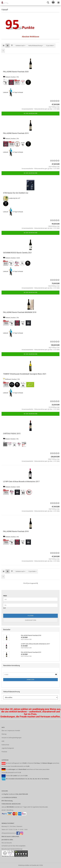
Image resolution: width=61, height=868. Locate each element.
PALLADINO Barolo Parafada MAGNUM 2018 (20, 312)
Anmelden (30, 680)
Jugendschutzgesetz (8, 748)
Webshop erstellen (24, 865)
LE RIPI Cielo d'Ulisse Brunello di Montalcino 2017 (21, 482)
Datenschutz (5, 745)
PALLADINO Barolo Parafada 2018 (16, 531)
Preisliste (4, 752)
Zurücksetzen (31, 620)
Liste (21, 776)
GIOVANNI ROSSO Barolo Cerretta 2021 (17, 253)
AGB (3, 741)
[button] (4, 46)
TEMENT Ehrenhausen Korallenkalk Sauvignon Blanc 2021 (25, 374)
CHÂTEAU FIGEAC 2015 (12, 434)
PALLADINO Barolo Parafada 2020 (16, 72)
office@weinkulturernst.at (9, 833)
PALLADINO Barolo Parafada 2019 (16, 133)
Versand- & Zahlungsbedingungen (12, 738)
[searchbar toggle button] (48, 3)
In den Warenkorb (30, 113)
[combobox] (20, 46)
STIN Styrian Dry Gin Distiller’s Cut (16, 193)
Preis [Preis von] (5, 596)
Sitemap (4, 734)
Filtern (31, 616)
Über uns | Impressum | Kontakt (11, 731)
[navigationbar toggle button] (58, 3)
